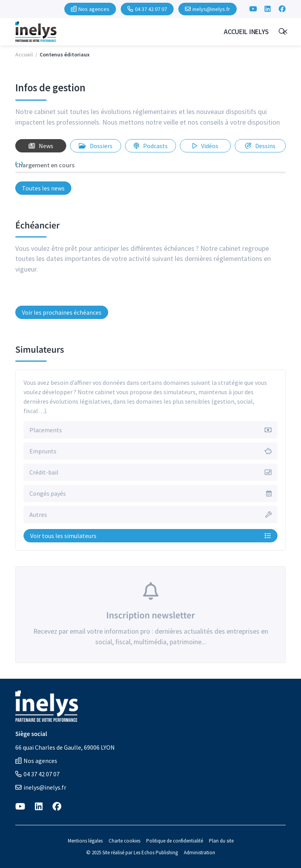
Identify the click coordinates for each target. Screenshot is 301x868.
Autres (38, 515)
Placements (46, 430)
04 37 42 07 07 (37, 774)
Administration (199, 853)
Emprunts (43, 451)
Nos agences (36, 761)
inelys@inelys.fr (41, 787)
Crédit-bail (44, 472)
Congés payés (48, 493)
